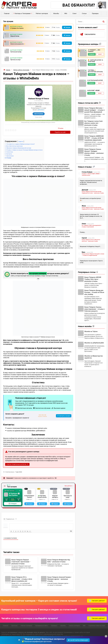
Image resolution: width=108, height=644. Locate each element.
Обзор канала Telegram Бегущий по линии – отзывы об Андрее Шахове (93, 255)
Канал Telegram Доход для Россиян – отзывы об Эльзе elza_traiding (94, 292)
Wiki (66, 13)
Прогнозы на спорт (17, 60)
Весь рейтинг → (69, 482)
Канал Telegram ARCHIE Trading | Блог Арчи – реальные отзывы (93, 279)
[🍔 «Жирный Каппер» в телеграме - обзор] (83, 63)
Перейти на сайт (64, 128)
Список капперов (74, 622)
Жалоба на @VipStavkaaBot (94, 343)
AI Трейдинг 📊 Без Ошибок (15, 491)
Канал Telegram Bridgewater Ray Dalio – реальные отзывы (59, 557)
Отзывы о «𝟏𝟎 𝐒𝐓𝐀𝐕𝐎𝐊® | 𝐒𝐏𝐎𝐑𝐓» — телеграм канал (91, 174)
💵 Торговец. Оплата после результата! (42, 493)
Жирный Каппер (16, 36)
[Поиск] (103, 21)
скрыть (21, 137)
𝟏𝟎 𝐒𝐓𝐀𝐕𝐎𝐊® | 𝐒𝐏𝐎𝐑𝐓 (93, 91)
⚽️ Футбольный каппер (95, 80)
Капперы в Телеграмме (23, 13)
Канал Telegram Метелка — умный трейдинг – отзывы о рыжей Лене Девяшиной (94, 110)
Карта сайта (29, 640)
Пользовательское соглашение (12, 640)
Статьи (84, 13)
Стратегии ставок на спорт (97, 622)
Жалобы (56, 13)
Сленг (75, 13)
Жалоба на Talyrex (91, 331)
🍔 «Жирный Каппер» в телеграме (95, 61)
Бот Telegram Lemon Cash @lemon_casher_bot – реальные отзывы (93, 123)
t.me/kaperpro (90, 34)
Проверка (95, 13)
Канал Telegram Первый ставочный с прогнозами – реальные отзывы (21, 558)
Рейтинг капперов (42, 13)
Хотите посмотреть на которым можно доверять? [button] (38, 270)
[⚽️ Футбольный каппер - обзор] (83, 83)
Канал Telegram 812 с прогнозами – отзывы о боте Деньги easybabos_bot (22, 575)
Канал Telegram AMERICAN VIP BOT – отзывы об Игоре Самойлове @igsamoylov (94, 138)
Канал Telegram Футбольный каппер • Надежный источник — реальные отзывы (93, 192)
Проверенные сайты (42, 622)
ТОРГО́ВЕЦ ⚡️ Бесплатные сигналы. (95, 71)
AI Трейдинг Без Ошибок (19, 28)
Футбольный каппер (17, 52)
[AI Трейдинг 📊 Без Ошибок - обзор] (83, 53)
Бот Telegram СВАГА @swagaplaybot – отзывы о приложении (92, 226)
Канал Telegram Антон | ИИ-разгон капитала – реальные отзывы (91, 240)
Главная (7, 13)
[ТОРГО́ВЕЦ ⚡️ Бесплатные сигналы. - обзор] (83, 73)
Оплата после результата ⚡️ (20, 44)
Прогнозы (14, 622)
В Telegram (13, 500)
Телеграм (68, 27)
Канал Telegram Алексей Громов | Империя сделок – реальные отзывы (59, 575)
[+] (32, 528)
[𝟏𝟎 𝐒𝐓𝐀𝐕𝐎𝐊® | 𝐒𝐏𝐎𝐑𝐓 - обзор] (83, 93)
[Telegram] (29, 500)
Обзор (100, 54)
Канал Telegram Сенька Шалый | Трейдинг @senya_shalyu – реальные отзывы (94, 152)
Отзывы (51, 128)
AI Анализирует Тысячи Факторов (29, 493)
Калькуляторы (104, 13)
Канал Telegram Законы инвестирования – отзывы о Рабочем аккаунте (94, 309)
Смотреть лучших (64, 412)
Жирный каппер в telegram (55, 493)
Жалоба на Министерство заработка (94, 357)
